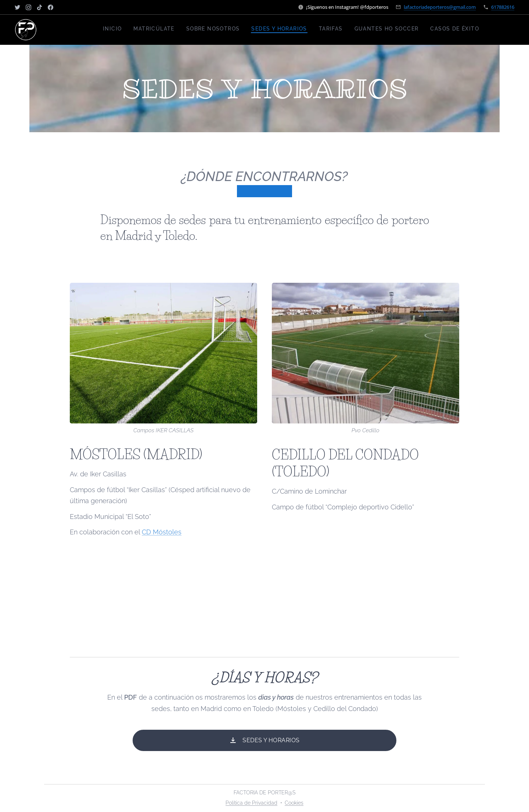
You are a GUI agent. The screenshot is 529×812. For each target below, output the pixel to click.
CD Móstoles (162, 532)
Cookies (294, 803)
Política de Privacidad (251, 803)
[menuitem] (411, 30)
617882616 (503, 7)
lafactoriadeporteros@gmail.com (440, 7)
